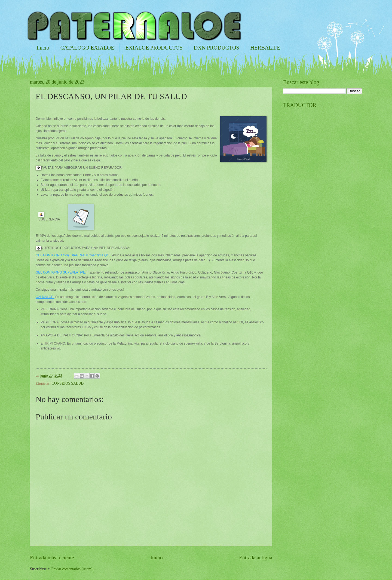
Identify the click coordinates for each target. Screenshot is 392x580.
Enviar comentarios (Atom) (72, 569)
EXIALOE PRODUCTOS (154, 48)
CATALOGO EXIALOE (87, 48)
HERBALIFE (265, 48)
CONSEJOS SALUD (68, 383)
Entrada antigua (256, 558)
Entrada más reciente (52, 558)
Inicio (43, 48)
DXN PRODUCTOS (217, 48)
